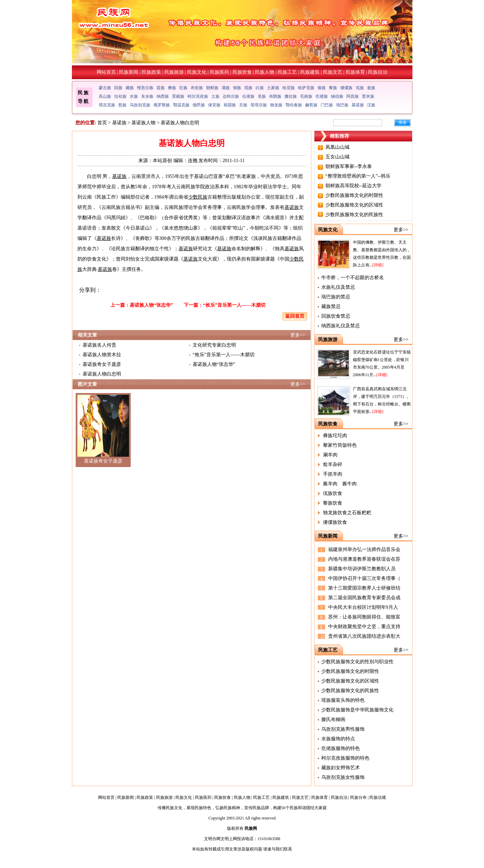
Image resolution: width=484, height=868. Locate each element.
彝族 (172, 88)
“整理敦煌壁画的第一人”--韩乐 (358, 176)
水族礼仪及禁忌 (338, 287)
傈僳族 (346, 88)
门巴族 (327, 105)
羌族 (262, 96)
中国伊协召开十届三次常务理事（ (364, 578)
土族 (215, 96)
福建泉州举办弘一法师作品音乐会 (364, 549)
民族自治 (378, 72)
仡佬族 (322, 96)
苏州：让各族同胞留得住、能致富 (364, 617)
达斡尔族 (231, 96)
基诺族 (358, 105)
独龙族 (276, 105)
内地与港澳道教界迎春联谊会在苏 (364, 559)
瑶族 (248, 88)
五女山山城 (337, 157)
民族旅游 (174, 72)
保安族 (214, 105)
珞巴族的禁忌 (336, 297)
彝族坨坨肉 (335, 436)
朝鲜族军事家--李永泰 (349, 166)
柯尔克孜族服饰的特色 (345, 758)
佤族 (360, 88)
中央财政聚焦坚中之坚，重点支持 (364, 627)
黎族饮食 (333, 503)
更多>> (298, 335)
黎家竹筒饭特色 (340, 445)
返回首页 (295, 316)
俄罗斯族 (162, 105)
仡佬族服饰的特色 (341, 748)
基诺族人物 (143, 123)
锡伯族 (337, 96)
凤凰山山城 (337, 147)
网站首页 (106, 72)
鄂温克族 (181, 105)
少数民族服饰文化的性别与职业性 (357, 662)
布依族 (197, 88)
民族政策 (151, 72)
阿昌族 (353, 96)
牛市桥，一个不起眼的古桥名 (353, 278)
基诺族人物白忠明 (102, 374)
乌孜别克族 (140, 105)
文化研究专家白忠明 (214, 345)
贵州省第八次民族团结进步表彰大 (364, 636)
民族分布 (358, 797)
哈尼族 (289, 88)
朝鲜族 (212, 88)
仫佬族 (248, 96)
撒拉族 (291, 96)
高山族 (105, 96)
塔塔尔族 (259, 105)
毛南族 (306, 96)
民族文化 (197, 72)
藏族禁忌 (331, 306)
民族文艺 (333, 72)
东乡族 (147, 96)
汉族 (371, 105)
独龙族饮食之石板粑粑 (347, 513)
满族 (226, 88)
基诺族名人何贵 (99, 345)
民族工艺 (287, 72)
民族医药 (219, 72)
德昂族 (199, 105)
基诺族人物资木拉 (102, 355)
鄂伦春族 (294, 105)
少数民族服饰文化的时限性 (354, 195)
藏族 (130, 88)
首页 (102, 123)
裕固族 (230, 105)
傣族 (322, 88)
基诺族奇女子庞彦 (102, 364)
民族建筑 (310, 72)
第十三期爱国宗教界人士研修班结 (364, 588)
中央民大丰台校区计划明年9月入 (363, 607)
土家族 (273, 88)
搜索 (402, 123)
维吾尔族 (145, 88)
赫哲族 (311, 105)
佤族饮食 (333, 493)
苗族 (161, 88)
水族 (134, 96)
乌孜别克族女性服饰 (343, 777)
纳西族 (163, 96)
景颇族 (178, 96)
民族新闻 (129, 72)
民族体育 (355, 72)
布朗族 (275, 96)
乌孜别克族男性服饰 (343, 729)
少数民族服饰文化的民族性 (354, 215)
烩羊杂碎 (333, 464)
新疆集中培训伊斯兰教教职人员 (362, 569)
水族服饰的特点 (338, 739)
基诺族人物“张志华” (151, 305)
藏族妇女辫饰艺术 (341, 768)
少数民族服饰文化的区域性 (354, 205)
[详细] (378, 265)
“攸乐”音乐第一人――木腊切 (234, 305)
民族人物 (265, 72)
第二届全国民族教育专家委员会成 (364, 598)
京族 (243, 105)
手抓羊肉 (333, 474)
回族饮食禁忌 (336, 316)
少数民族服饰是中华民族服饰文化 (357, 710)
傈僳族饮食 (335, 522)
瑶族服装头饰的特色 (343, 700)
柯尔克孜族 (198, 96)
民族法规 (378, 797)
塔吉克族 (107, 105)
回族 (118, 88)
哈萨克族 (306, 88)
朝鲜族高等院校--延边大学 (353, 186)
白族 (260, 88)
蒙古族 (105, 88)
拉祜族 (120, 96)
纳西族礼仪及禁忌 (341, 326)
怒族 (122, 105)
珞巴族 (342, 105)
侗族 (237, 88)
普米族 (368, 96)
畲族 (371, 88)
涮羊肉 (330, 455)
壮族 (183, 88)
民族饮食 (242, 72)
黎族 (333, 88)
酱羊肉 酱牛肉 (340, 484)
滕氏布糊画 (333, 719)
